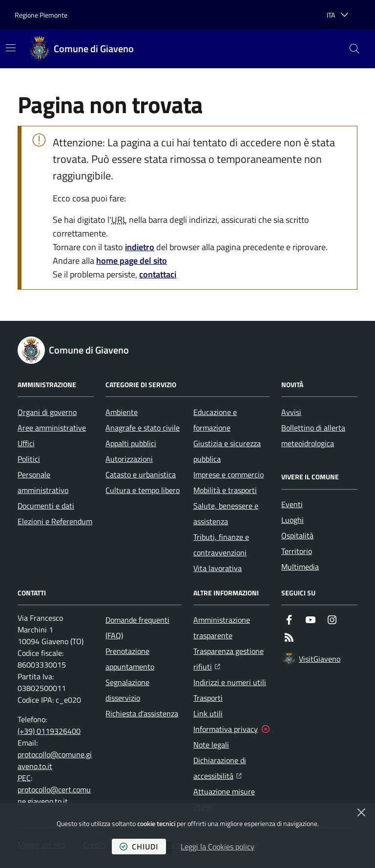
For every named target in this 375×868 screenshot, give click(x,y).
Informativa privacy (226, 729)
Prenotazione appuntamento (130, 659)
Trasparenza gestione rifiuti (231, 659)
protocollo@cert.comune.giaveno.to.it (54, 795)
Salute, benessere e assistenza (226, 513)
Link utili (208, 713)
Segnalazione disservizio (127, 690)
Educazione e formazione (215, 420)
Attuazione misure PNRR (224, 799)
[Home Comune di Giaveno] (82, 49)
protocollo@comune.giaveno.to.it (55, 760)
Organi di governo (47, 412)
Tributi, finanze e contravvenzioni (221, 545)
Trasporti (208, 698)
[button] (354, 49)
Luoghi (292, 520)
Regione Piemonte (41, 15)
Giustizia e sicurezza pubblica (227, 451)
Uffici (26, 443)
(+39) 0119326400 (49, 731)
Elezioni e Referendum (55, 521)
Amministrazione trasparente (222, 628)
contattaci (158, 274)
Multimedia (300, 567)
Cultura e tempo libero (143, 490)
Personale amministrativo (43, 482)
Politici (29, 459)
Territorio (297, 551)
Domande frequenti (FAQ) (137, 628)
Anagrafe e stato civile (143, 428)
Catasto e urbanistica (141, 474)
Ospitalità (297, 535)
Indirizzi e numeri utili (230, 682)
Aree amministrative (52, 428)
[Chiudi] (361, 812)
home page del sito (132, 261)
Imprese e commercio (229, 474)
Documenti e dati (46, 506)
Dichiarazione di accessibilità (231, 768)
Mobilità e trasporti (225, 490)
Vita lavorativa (218, 568)
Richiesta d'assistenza (142, 713)
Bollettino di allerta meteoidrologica (313, 435)
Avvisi (291, 412)
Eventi (292, 504)
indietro (140, 247)
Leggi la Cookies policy (218, 847)
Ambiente (122, 412)
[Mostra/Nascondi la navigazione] (11, 48)
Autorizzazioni (129, 459)
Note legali (211, 745)
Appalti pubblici (131, 443)
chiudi (139, 847)
